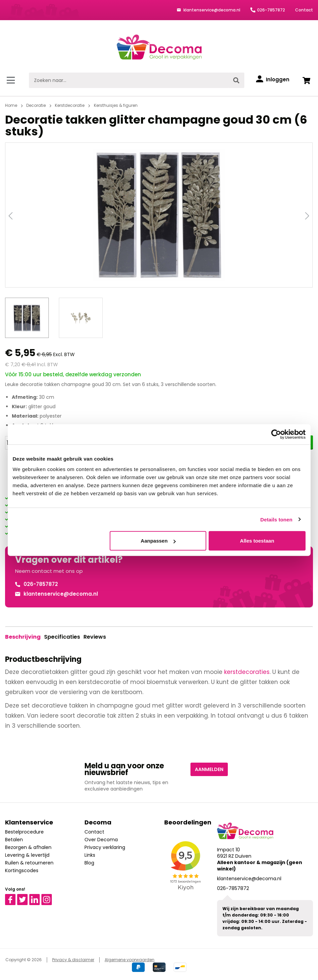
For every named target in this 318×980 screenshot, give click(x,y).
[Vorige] (10, 215)
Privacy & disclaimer (73, 960)
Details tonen (276, 519)
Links (90, 855)
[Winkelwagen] (306, 80)
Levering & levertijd (27, 855)
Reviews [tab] (95, 637)
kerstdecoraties (247, 672)
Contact (304, 10)
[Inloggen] (273, 80)
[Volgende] (307, 215)
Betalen (14, 840)
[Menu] (12, 80)
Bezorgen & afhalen (28, 847)
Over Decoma (101, 840)
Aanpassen (158, 541)
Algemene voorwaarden (130, 960)
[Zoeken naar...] (129, 80)
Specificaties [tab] (62, 637)
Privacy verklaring (105, 847)
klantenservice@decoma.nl (211, 10)
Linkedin (39, 897)
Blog (89, 863)
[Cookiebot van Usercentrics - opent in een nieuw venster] (276, 434)
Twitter (25, 897)
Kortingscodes (22, 870)
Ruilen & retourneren (29, 863)
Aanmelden (209, 769)
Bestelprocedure (24, 832)
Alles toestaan (257, 541)
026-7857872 (271, 10)
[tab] (23, 637)
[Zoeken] (236, 80)
